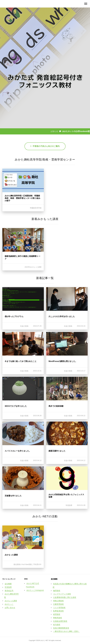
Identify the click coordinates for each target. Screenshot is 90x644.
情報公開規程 (58, 601)
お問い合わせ (10, 608)
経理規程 (57, 614)
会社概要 (8, 584)
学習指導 (8, 587)
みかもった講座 (11, 601)
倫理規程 (57, 591)
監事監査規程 (58, 611)
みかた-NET (14, 4)
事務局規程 (58, 618)
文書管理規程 (58, 604)
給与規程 (57, 625)
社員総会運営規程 (60, 621)
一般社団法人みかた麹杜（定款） (66, 631)
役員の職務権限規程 (61, 628)
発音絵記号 (9, 591)
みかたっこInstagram (35, 590)
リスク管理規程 (59, 608)
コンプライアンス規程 (62, 594)
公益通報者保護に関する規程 (65, 597)
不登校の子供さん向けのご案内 (46, 146)
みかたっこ (9, 604)
